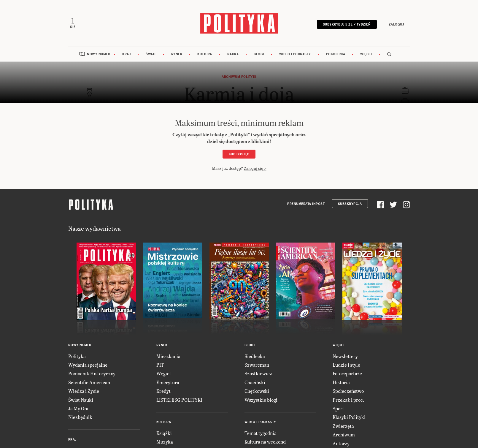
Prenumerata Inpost (306, 204)
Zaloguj (396, 24)
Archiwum (344, 434)
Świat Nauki (81, 400)
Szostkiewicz (258, 373)
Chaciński (255, 382)
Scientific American (89, 382)
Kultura (205, 54)
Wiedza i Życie (84, 391)
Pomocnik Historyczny (92, 373)
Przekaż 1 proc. (348, 400)
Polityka (77, 356)
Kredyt (163, 391)
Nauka (233, 54)
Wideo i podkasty (295, 54)
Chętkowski (257, 391)
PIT (160, 365)
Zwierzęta (343, 426)
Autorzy (341, 443)
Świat (151, 54)
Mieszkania (168, 356)
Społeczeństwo (348, 391)
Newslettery (345, 356)
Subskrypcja (350, 204)
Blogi (259, 54)
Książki (164, 433)
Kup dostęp (239, 154)
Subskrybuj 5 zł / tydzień (347, 24)
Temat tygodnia (261, 433)
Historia (341, 382)
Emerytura (168, 382)
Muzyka (165, 442)
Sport (338, 408)
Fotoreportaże (347, 373)
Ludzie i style (346, 365)
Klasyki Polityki (349, 417)
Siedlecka (255, 356)
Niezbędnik (80, 417)
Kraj (126, 54)
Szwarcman (257, 365)
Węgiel (164, 373)
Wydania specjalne (88, 365)
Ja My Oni (78, 408)
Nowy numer (99, 54)
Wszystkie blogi (261, 400)
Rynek (177, 54)
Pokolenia (336, 54)
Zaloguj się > (255, 168)
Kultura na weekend (265, 442)
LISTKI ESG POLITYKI (179, 400)
